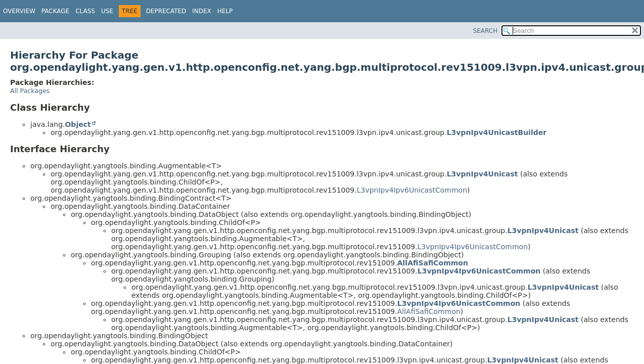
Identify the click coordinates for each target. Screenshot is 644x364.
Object (78, 124)
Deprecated (166, 11)
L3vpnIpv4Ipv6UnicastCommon (412, 190)
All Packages (30, 91)
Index (202, 11)
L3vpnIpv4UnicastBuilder (497, 132)
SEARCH (486, 31)
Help (225, 11)
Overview (19, 11)
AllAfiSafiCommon (433, 263)
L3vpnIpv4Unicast (482, 174)
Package (55, 11)
